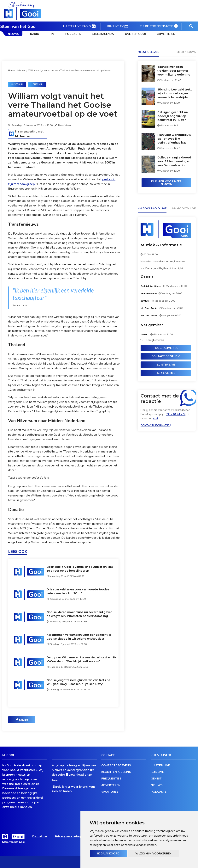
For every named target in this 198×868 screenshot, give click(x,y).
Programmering (166, 348)
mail (156, 419)
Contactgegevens (116, 765)
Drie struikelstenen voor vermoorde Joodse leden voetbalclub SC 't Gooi (78, 591)
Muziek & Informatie (161, 245)
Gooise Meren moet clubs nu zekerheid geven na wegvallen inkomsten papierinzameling (80, 614)
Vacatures (110, 792)
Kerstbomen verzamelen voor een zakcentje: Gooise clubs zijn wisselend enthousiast (79, 637)
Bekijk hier (63, 787)
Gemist (156, 779)
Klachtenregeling (116, 772)
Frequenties (111, 779)
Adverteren (166, 34)
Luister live (166, 365)
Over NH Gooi (135, 34)
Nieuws (13, 34)
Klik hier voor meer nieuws (166, 183)
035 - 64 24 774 (176, 414)
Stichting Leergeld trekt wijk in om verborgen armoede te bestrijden (175, 93)
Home (11, 71)
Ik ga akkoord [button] (108, 854)
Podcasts (73, 34)
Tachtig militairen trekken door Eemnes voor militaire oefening (174, 71)
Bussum (37, 84)
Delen (22, 720)
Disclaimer (40, 836)
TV (52, 34)
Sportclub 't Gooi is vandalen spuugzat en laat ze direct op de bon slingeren (80, 569)
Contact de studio (166, 356)
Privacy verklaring (68, 836)
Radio (35, 34)
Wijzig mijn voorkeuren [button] (153, 854)
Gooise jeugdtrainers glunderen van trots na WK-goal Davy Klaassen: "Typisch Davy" (79, 682)
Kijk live (157, 772)
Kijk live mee (166, 373)
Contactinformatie (156, 425)
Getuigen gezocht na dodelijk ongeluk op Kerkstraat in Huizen (173, 116)
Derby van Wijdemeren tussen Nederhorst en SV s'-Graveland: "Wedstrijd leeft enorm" (81, 659)
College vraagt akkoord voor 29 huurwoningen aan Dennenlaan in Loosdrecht (174, 161)
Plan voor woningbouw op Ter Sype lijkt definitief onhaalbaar (174, 139)
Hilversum (17, 84)
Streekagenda (103, 34)
